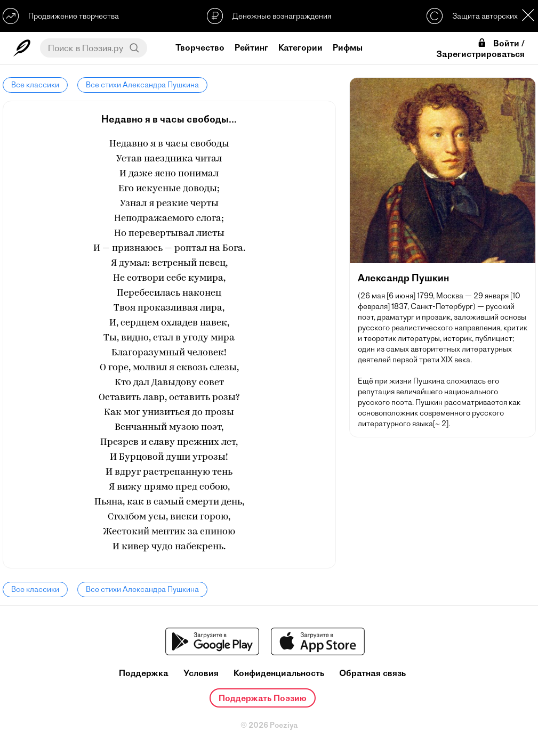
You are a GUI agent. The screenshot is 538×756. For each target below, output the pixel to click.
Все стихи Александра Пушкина (142, 85)
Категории (300, 47)
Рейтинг (251, 47)
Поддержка (144, 673)
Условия (201, 673)
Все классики (35, 85)
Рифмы (348, 47)
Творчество (200, 47)
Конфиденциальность (279, 673)
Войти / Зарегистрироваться (480, 48)
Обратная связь (372, 673)
